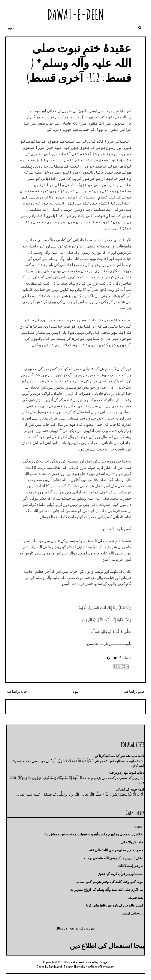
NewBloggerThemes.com (100, 967)
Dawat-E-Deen (76, 15)
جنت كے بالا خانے (132, 842)
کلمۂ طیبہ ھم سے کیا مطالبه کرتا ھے (120, 756)
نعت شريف (135, 898)
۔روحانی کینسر (132, 913)
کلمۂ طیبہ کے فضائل (130, 789)
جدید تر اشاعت (17, 691)
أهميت (139, 826)
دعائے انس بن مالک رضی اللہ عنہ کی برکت (114, 858)
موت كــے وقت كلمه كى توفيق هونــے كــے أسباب (110, 882)
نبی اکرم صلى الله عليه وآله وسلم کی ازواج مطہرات (107, 890)
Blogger (63, 928)
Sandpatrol (55, 967)
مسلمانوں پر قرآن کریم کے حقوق (120, 874)
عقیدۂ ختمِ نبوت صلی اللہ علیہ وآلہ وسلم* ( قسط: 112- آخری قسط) (79, 63)
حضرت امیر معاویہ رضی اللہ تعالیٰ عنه (116, 850)
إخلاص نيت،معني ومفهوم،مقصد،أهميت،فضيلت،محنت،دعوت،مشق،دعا (93, 834)
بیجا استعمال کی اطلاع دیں (107, 946)
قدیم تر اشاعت (134, 691)
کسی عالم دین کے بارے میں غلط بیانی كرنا (115, 905)
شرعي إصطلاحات (131, 866)
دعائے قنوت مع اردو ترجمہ (126, 772)
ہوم (11, 28)
